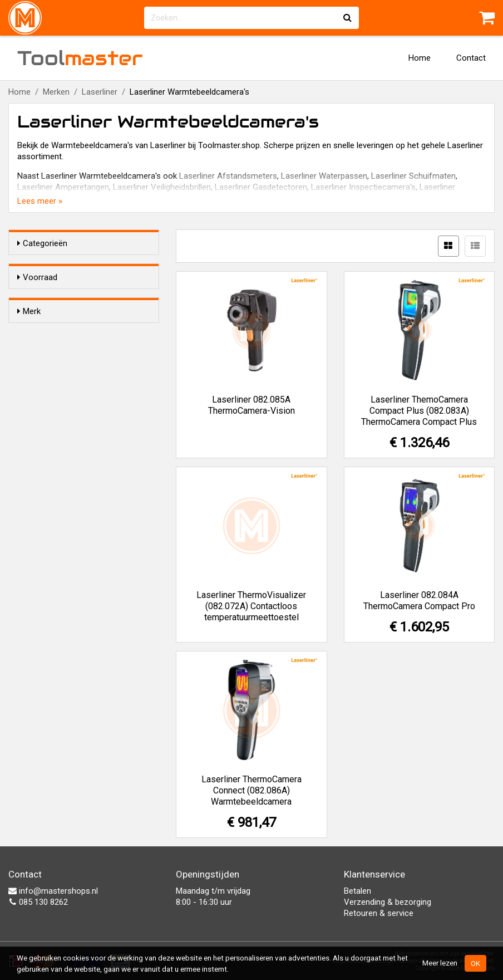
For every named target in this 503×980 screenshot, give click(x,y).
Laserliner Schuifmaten (413, 176)
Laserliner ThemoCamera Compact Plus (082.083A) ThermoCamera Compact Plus (419, 411)
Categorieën (42, 243)
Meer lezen (440, 963)
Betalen (357, 891)
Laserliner (100, 92)
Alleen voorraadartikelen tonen (90, 298)
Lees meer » (40, 201)
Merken (56, 92)
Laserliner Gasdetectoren (261, 187)
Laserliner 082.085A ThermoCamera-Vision (251, 405)
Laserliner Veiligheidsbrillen (162, 187)
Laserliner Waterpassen (324, 176)
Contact (471, 58)
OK (475, 963)
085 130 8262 (38, 902)
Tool (80, 58)
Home (420, 58)
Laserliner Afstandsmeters (228, 176)
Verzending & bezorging (388, 902)
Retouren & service (379, 913)
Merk (29, 331)
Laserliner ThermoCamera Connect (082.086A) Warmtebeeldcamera (251, 790)
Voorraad (37, 277)
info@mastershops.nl (53, 891)
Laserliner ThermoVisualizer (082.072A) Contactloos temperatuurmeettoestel (251, 606)
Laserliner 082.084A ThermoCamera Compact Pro (419, 601)
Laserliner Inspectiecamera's (363, 187)
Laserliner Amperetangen (63, 187)
